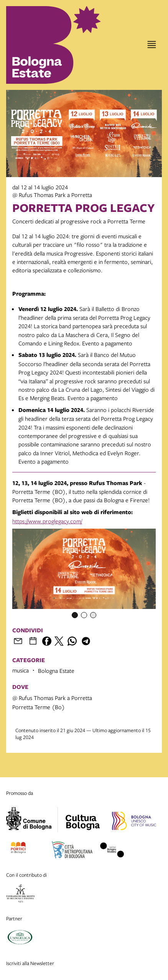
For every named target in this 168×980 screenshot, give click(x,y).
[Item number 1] (75, 615)
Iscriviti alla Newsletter (30, 963)
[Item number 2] (84, 615)
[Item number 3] (93, 615)
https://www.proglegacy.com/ (47, 521)
